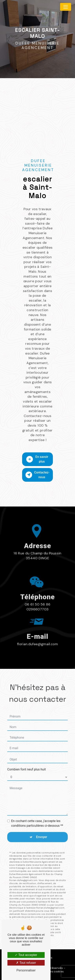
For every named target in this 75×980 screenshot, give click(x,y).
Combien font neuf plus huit (27, 754)
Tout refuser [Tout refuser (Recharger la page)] (26, 963)
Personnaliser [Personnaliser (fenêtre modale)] (26, 970)
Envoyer (42, 821)
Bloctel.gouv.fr (27, 916)
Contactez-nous (37, 475)
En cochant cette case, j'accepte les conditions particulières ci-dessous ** (37, 807)
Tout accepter (26, 955)
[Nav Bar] (66, 7)
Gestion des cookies (51, 972)
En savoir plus (37, 459)
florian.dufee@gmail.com (37, 628)
